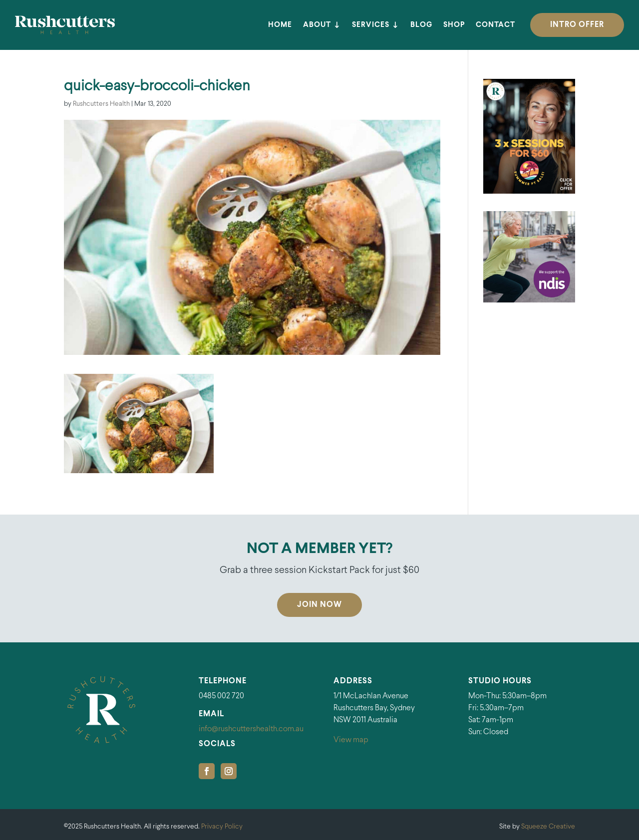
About (317, 25)
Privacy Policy (222, 827)
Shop (454, 25)
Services (371, 25)
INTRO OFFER (577, 25)
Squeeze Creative (548, 827)
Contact (495, 25)
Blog (421, 25)
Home (280, 25)
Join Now (319, 605)
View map (351, 740)
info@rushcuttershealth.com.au (251, 729)
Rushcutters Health (101, 104)
